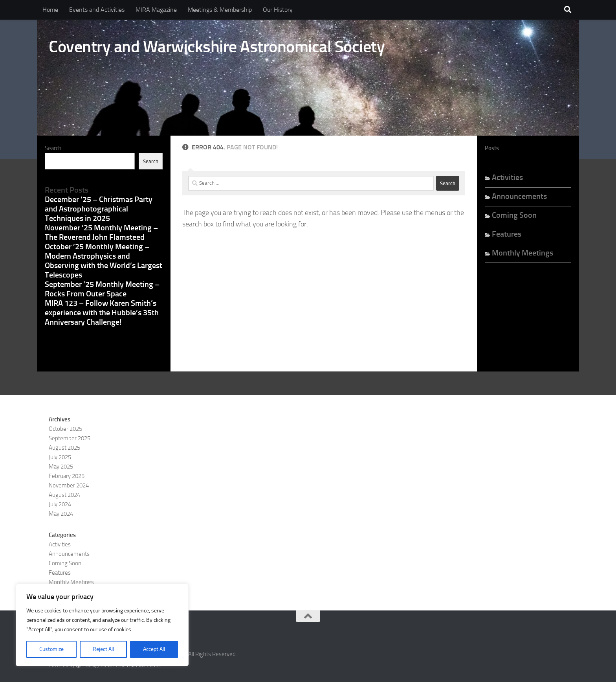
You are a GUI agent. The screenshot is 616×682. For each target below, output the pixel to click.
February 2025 (67, 476)
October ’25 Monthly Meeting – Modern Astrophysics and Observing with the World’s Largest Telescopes (104, 261)
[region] (102, 625)
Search (53, 148)
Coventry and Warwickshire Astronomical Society (217, 47)
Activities (507, 177)
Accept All (154, 649)
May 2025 (61, 467)
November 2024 (69, 485)
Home (50, 10)
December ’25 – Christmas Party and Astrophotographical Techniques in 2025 (99, 209)
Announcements (519, 196)
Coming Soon (514, 215)
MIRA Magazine (156, 10)
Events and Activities (97, 10)
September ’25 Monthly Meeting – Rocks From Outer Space (102, 289)
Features (507, 234)
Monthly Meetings (522, 253)
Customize (51, 649)
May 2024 (61, 514)
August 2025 (64, 448)
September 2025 (70, 438)
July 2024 (60, 504)
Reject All (103, 649)
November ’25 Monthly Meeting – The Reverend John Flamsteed (101, 232)
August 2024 (64, 495)
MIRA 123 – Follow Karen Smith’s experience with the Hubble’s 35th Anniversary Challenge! (102, 313)
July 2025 (60, 457)
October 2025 (65, 429)
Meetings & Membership (220, 10)
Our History (278, 10)
